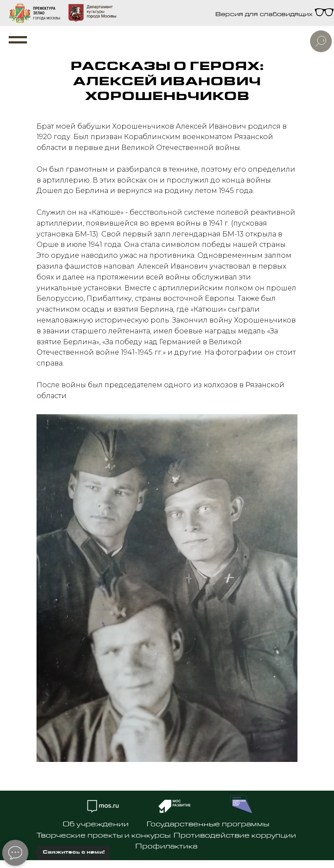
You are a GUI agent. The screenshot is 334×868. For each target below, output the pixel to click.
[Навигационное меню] (18, 40)
